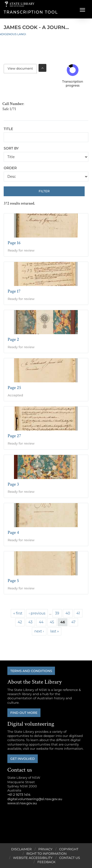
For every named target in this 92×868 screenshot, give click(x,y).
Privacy (45, 849)
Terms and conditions (31, 671)
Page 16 (14, 243)
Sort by (11, 148)
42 (20, 622)
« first (18, 613)
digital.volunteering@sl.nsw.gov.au (35, 799)
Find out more (24, 713)
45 (52, 622)
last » (55, 631)
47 (73, 622)
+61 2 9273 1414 (19, 794)
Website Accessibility (33, 858)
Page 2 (13, 339)
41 (78, 613)
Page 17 (14, 291)
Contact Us (70, 858)
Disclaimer (21, 849)
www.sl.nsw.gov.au (22, 803)
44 (41, 622)
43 (31, 622)
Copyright (69, 849)
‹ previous (37, 613)
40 (68, 613)
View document (22, 68)
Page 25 (14, 388)
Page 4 (13, 532)
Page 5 (13, 581)
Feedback (47, 862)
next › (39, 631)
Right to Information (47, 853)
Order (10, 168)
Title (8, 129)
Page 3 (13, 484)
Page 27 (14, 436)
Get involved (23, 759)
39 (57, 613)
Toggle (42, 68)
